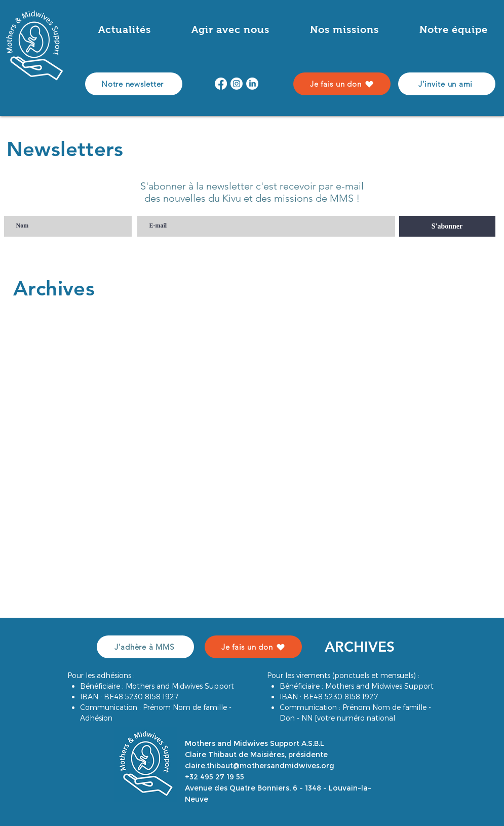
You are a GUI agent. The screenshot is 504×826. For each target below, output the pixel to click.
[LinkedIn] (252, 84)
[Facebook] (221, 84)
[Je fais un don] (342, 84)
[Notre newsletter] (134, 84)
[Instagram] (237, 84)
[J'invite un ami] (447, 84)
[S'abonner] (447, 226)
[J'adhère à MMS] (145, 647)
